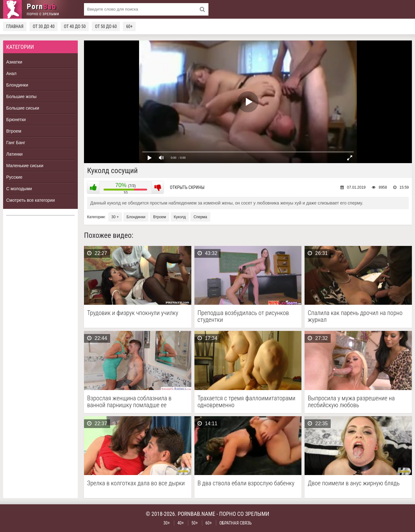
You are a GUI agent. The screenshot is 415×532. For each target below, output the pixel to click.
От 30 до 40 (44, 26)
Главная (15, 26)
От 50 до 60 (106, 26)
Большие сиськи (23, 108)
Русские (14, 177)
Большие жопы (21, 97)
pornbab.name (196, 514)
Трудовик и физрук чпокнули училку (133, 313)
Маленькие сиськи (25, 166)
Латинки (14, 154)
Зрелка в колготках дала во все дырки (136, 483)
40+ (181, 523)
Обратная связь (235, 523)
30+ (167, 523)
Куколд (180, 217)
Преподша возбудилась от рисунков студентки (243, 316)
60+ (129, 26)
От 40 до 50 (75, 26)
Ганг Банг (16, 143)
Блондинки (17, 85)
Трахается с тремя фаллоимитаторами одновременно (247, 402)
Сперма (200, 217)
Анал (11, 73)
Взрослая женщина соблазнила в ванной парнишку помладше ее (129, 402)
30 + (115, 217)
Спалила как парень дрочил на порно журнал (355, 316)
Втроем (14, 131)
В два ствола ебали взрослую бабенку (246, 483)
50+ (195, 523)
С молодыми (19, 189)
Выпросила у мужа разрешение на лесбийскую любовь (351, 402)
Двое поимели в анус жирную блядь (354, 483)
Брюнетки (16, 120)
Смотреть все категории (30, 200)
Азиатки (14, 62)
